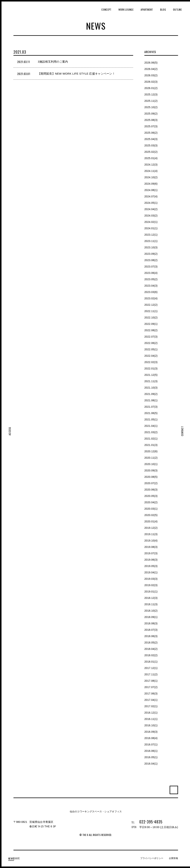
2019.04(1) (151, 572)
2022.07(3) (151, 337)
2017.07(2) (151, 687)
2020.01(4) (151, 521)
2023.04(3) (151, 286)
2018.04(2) (151, 649)
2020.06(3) (151, 490)
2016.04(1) (151, 764)
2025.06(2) (151, 133)
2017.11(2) (151, 674)
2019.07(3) (151, 553)
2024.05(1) (151, 203)
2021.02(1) (151, 439)
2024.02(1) (151, 222)
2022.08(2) (151, 330)
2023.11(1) (151, 241)
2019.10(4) (151, 541)
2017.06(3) (151, 694)
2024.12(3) (151, 165)
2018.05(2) (151, 643)
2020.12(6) (151, 451)
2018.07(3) (151, 630)
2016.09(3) (151, 732)
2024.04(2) (151, 209)
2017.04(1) (151, 700)
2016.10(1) (151, 725)
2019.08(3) (151, 547)
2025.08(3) (151, 120)
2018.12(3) (151, 598)
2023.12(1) (151, 235)
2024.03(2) (151, 216)
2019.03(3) (151, 579)
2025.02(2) (151, 152)
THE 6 (19, 15)
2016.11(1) (151, 719)
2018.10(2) (151, 611)
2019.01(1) (151, 592)
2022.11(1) (151, 311)
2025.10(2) (151, 107)
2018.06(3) (151, 636)
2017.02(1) (151, 706)
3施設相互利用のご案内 (53, 62)
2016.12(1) (151, 713)
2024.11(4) (151, 171)
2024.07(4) (151, 196)
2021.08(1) (151, 400)
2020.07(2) (151, 483)
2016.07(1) (151, 744)
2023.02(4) (151, 298)
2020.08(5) (151, 477)
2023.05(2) (151, 279)
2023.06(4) (151, 273)
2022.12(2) (151, 305)
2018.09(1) (151, 617)
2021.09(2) (151, 394)
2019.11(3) (151, 534)
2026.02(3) (151, 82)
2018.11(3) (151, 604)
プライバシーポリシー (152, 858)
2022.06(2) (151, 343)
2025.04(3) (151, 139)
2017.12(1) (151, 668)
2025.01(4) (151, 158)
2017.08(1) (151, 681)
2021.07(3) (151, 407)
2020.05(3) (151, 496)
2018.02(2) (151, 655)
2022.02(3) (151, 362)
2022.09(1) (151, 324)
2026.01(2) (151, 88)
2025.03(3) (151, 145)
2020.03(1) (151, 509)
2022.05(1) (151, 349)
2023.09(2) (151, 254)
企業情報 (173, 858)
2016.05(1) (151, 757)
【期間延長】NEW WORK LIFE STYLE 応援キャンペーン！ (76, 74)
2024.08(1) (151, 190)
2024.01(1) (151, 228)
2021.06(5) (151, 413)
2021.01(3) (151, 445)
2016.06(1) (151, 751)
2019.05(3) (151, 566)
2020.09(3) (151, 470)
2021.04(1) (151, 426)
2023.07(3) (151, 267)
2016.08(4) (151, 738)
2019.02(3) (151, 585)
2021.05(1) (151, 419)
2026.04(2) (151, 69)
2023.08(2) (151, 260)
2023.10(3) (151, 247)
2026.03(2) (151, 75)
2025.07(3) (151, 126)
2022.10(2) (151, 318)
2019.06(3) (151, 560)
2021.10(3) (151, 388)
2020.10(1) (151, 464)
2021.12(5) (151, 375)
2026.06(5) (151, 63)
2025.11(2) (151, 101)
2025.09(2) (151, 114)
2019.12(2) (151, 528)
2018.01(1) (151, 662)
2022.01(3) (151, 368)
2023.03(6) (151, 292)
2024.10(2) (151, 177)
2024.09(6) (151, 184)
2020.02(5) (151, 515)
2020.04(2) (151, 502)
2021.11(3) (151, 381)
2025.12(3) (151, 94)
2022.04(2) (151, 356)
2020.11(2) (151, 458)
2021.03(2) (151, 432)
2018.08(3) (151, 623)
